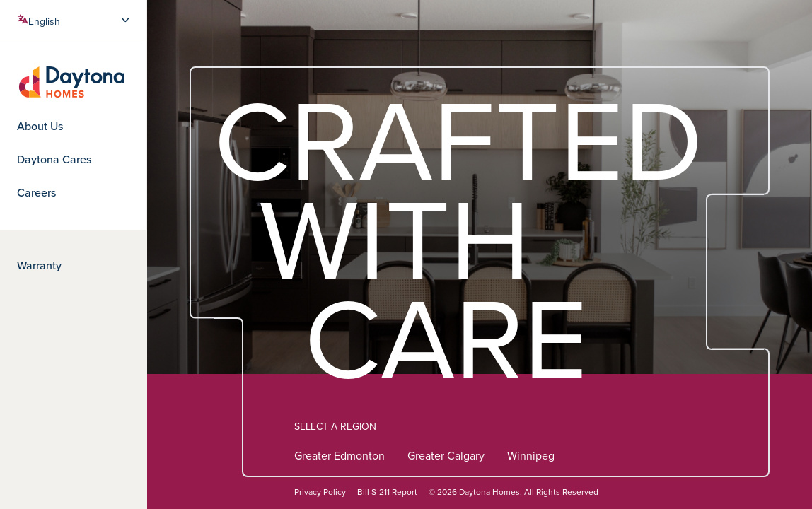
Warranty (39, 266)
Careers (36, 193)
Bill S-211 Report (387, 492)
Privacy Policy (320, 492)
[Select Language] (75, 20)
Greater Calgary (446, 457)
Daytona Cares (54, 160)
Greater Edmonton (340, 457)
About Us (40, 127)
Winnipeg (531, 457)
